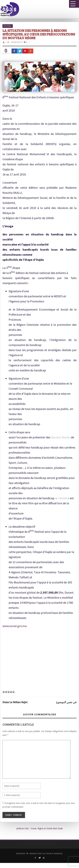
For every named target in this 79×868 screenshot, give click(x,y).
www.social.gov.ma (15, 626)
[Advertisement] (38, 657)
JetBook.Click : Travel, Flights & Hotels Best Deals (40, 829)
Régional (8, 26)
